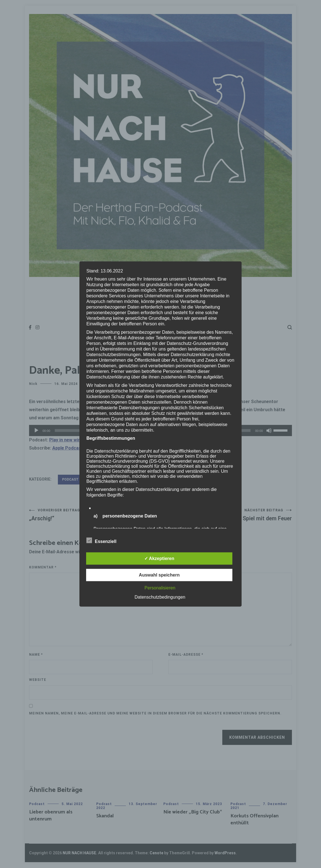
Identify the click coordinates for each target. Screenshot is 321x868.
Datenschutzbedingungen (160, 597)
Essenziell (101, 540)
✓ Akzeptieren (159, 558)
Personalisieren (160, 588)
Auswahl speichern (159, 575)
